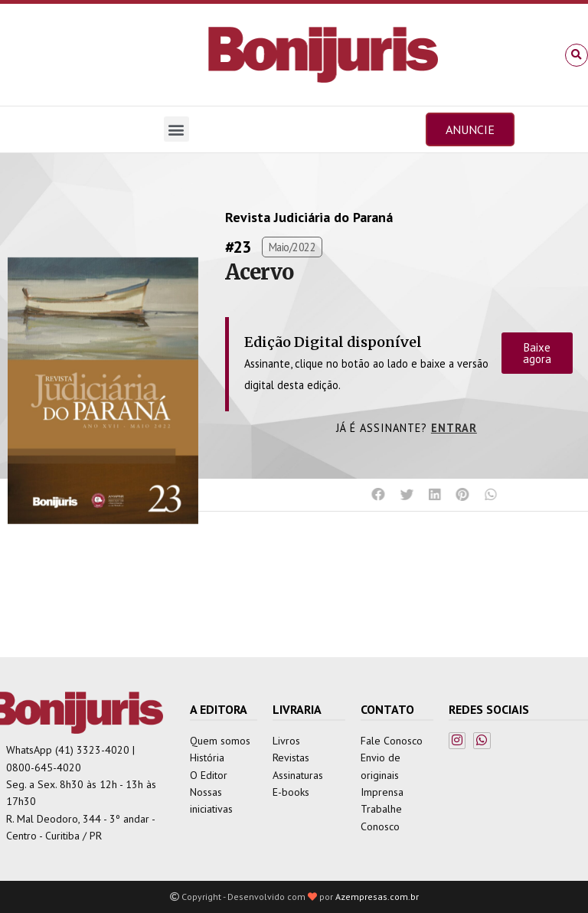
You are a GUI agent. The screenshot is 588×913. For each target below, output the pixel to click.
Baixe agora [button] (537, 353)
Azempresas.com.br (377, 897)
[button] (577, 55)
